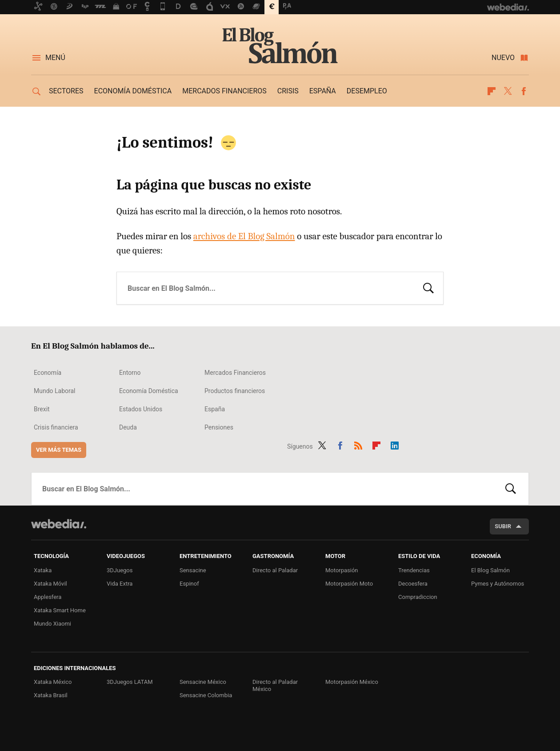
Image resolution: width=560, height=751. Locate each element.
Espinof (189, 584)
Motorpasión (342, 570)
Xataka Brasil (51, 695)
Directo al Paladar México (275, 685)
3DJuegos (120, 570)
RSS (358, 445)
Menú (55, 58)
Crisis (288, 91)
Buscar (428, 287)
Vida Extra (120, 584)
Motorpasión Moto (349, 584)
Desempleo (367, 91)
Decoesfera (413, 584)
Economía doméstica (133, 91)
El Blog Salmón (280, 45)
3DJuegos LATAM (130, 682)
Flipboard (492, 91)
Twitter (508, 91)
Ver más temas (59, 450)
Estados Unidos (141, 409)
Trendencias (414, 570)
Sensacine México (203, 682)
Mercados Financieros (235, 373)
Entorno (130, 373)
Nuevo (503, 58)
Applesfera (48, 597)
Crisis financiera (56, 427)
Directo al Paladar (275, 570)
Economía (48, 373)
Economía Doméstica (149, 391)
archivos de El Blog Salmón (244, 236)
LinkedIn (395, 445)
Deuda (128, 427)
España (323, 91)
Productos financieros (235, 391)
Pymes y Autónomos (498, 584)
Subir (503, 526)
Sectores (66, 91)
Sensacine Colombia (206, 695)
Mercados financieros (224, 91)
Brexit (42, 409)
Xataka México (53, 682)
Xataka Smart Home (60, 610)
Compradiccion (418, 597)
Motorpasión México (352, 682)
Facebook (524, 91)
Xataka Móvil (50, 584)
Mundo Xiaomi (52, 624)
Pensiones (219, 427)
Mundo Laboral (55, 391)
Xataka (43, 570)
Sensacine (193, 570)
